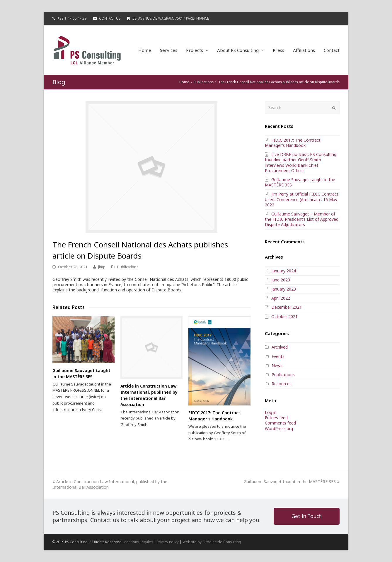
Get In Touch (307, 516)
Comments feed (280, 423)
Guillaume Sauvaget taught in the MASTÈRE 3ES (300, 182)
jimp (102, 267)
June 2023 (281, 280)
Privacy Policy (168, 542)
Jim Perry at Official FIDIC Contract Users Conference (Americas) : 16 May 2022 (302, 199)
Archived (280, 347)
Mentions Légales (138, 542)
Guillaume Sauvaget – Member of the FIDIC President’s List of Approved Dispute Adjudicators (302, 219)
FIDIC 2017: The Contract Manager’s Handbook (293, 143)
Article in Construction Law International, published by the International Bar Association (110, 484)
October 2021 (284, 316)
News (277, 365)
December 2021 (287, 307)
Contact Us (110, 18)
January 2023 (284, 289)
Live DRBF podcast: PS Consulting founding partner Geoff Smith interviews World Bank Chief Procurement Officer (301, 162)
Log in (271, 412)
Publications (128, 267)
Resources (282, 384)
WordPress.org (279, 428)
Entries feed (276, 418)
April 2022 (281, 298)
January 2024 (284, 271)
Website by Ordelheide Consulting (212, 542)
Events (278, 356)
